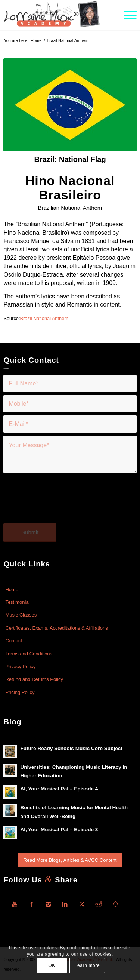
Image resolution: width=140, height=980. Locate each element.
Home (12, 589)
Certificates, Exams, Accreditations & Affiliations (56, 628)
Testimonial (17, 602)
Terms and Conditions (29, 654)
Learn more (87, 965)
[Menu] (126, 15)
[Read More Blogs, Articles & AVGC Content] (70, 860)
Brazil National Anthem (44, 318)
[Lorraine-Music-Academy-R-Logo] (57, 15)
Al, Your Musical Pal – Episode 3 (59, 830)
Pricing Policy (20, 692)
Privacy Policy (20, 666)
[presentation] (60, 503)
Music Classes (21, 615)
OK (52, 965)
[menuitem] (126, 15)
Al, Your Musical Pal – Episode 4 (59, 789)
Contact (14, 641)
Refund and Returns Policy (34, 679)
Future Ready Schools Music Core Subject (71, 748)
